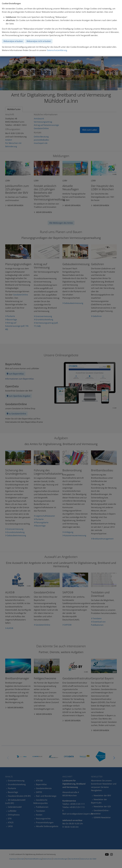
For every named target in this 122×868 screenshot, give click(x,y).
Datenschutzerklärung (57, 50)
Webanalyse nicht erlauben (39, 41)
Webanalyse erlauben (13, 41)
